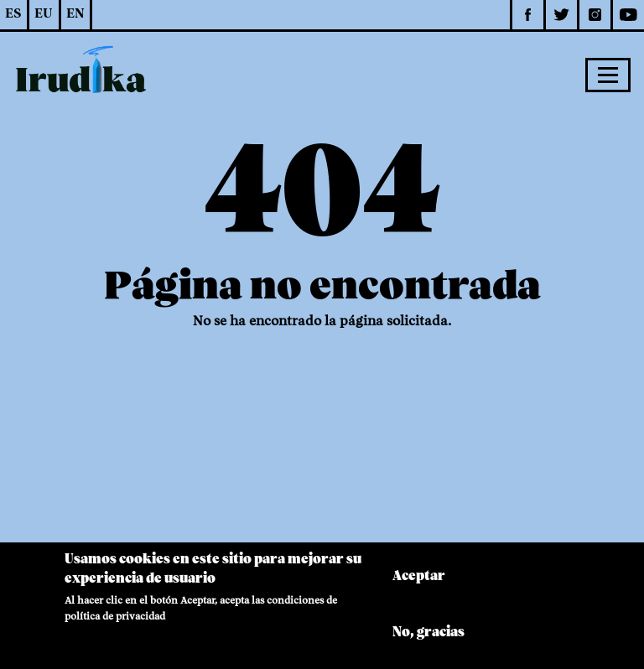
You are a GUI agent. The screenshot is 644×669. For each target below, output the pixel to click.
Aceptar (419, 584)
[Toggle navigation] (608, 75)
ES (13, 14)
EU (44, 14)
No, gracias (428, 640)
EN (75, 14)
